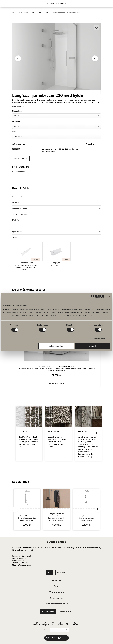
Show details (99, 339)
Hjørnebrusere (43, 12)
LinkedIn (60, 624)
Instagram (45, 624)
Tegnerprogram (57, 592)
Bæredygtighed (56, 598)
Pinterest (75, 624)
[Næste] (95, 58)
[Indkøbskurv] (59, 638)
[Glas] (56, 136)
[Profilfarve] (56, 126)
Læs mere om (18, 107)
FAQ (50, 572)
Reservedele (65, 611)
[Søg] (48, 638)
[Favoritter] (54, 638)
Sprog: (46, 630)
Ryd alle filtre (21, 159)
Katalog (61, 572)
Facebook (37, 624)
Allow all (92, 346)
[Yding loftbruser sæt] (86, 509)
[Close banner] (109, 296)
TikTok (53, 624)
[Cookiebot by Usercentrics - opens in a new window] (93, 296)
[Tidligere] (18, 58)
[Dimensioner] (56, 116)
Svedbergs (16, 12)
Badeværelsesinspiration (57, 604)
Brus (34, 12)
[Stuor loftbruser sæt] (27, 509)
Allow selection (56, 346)
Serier (57, 586)
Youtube (67, 624)
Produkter (26, 12)
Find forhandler (20, 172)
